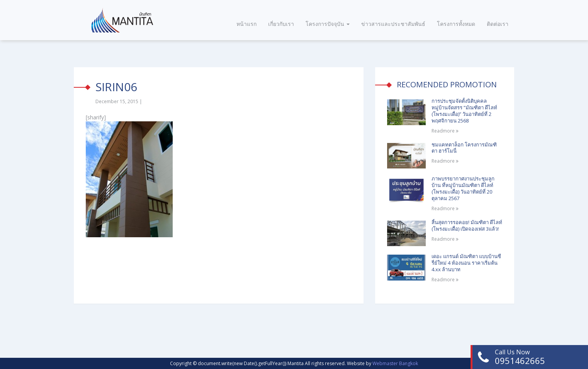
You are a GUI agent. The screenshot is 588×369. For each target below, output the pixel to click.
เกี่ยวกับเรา (281, 24)
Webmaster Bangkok (395, 363)
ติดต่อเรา (498, 24)
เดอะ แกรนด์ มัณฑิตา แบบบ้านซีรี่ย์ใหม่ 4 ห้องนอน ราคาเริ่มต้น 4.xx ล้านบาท (466, 263)
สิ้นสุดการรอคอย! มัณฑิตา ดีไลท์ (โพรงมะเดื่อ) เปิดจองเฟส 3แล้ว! (467, 225)
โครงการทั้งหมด (456, 24)
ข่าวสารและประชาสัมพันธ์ (393, 24)
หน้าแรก (246, 24)
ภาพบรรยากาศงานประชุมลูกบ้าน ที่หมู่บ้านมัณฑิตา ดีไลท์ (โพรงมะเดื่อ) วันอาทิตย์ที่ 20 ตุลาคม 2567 (463, 188)
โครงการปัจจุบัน (328, 24)
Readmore (445, 131)
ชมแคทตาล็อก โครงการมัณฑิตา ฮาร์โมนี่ (464, 148)
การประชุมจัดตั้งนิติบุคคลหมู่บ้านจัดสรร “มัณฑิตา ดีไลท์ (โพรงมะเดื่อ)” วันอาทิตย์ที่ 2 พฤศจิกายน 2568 (464, 111)
